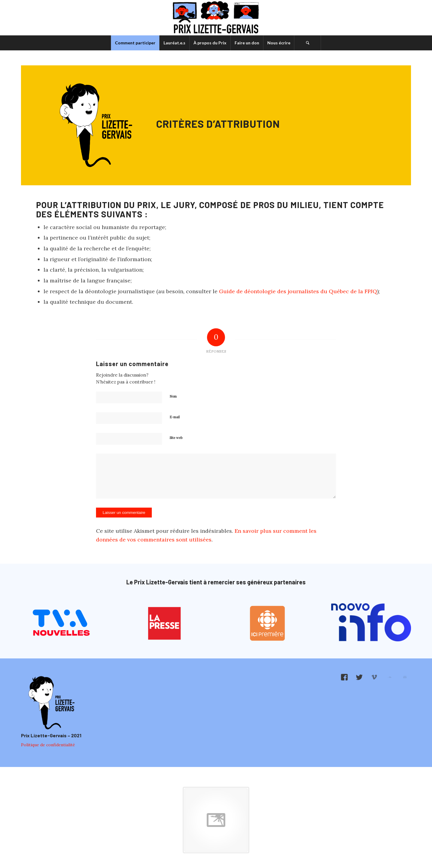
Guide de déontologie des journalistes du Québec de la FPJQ (298, 291)
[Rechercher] (307, 43)
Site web (176, 438)
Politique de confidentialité (48, 745)
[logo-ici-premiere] (268, 623)
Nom (173, 396)
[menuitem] (135, 43)
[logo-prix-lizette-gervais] (216, 18)
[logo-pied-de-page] (51, 703)
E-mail (175, 417)
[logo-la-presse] (165, 623)
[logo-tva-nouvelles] (61, 623)
